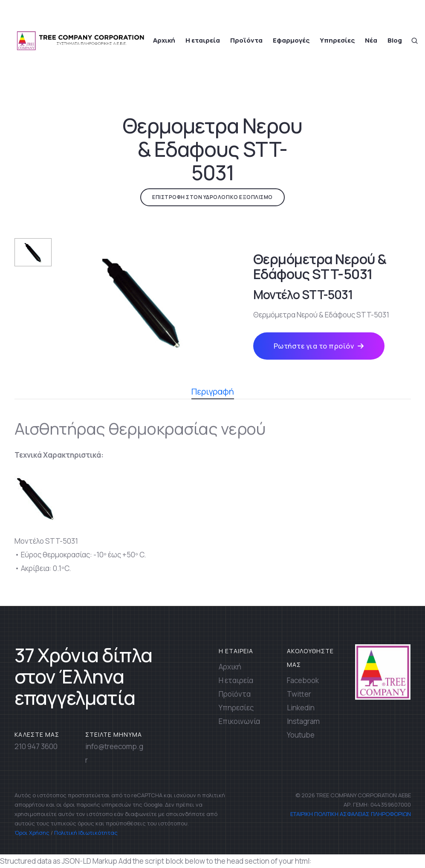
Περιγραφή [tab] (213, 392)
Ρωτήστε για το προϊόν (319, 346)
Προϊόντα (246, 40)
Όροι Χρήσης (32, 833)
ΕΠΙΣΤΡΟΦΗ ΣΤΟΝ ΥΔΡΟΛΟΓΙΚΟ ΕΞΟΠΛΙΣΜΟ (212, 197)
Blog (395, 40)
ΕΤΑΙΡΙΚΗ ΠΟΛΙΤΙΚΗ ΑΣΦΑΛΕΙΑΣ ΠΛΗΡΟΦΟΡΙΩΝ (350, 814)
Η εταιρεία (203, 40)
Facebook (303, 680)
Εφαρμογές (291, 40)
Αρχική (164, 40)
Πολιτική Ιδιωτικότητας (86, 833)
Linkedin (301, 708)
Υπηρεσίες (337, 40)
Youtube (301, 735)
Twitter (299, 694)
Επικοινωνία (239, 721)
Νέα (371, 40)
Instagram (303, 721)
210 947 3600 (36, 746)
